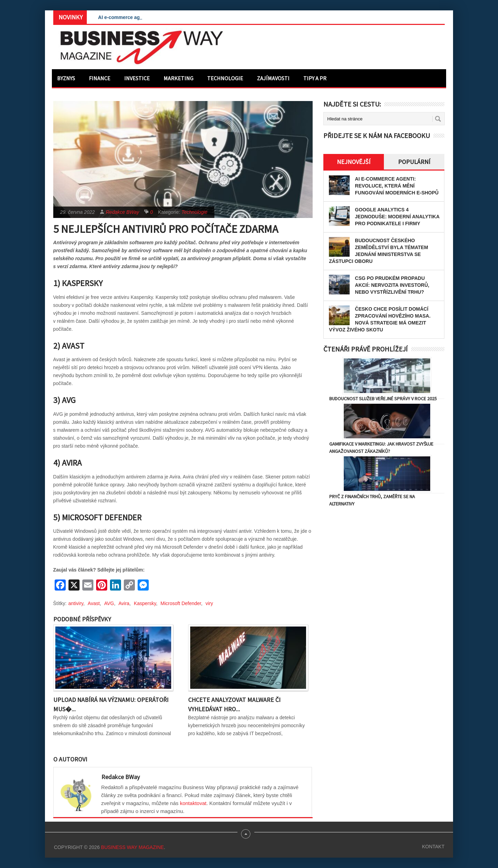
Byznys (66, 78)
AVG (109, 603)
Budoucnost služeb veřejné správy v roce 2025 (383, 399)
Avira (124, 603)
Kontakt (433, 847)
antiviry (76, 603)
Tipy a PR (315, 78)
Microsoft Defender (181, 603)
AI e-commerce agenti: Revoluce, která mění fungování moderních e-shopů (397, 186)
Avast (94, 603)
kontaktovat (193, 803)
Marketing (178, 78)
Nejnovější (354, 162)
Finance (100, 78)
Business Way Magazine (132, 847)
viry (209, 603)
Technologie (225, 78)
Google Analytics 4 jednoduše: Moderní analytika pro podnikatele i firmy (397, 217)
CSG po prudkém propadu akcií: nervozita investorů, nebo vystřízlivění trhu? (392, 285)
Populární (414, 162)
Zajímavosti (273, 78)
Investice (137, 78)
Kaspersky (145, 603)
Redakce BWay (122, 212)
